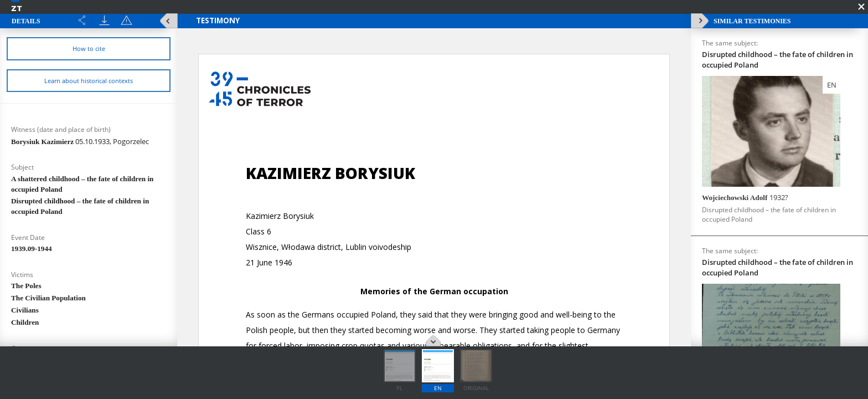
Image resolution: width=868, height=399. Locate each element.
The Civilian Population (48, 298)
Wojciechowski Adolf (745, 197)
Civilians (25, 310)
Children (25, 322)
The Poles (26, 286)
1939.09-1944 (32, 249)
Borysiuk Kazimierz (80, 142)
